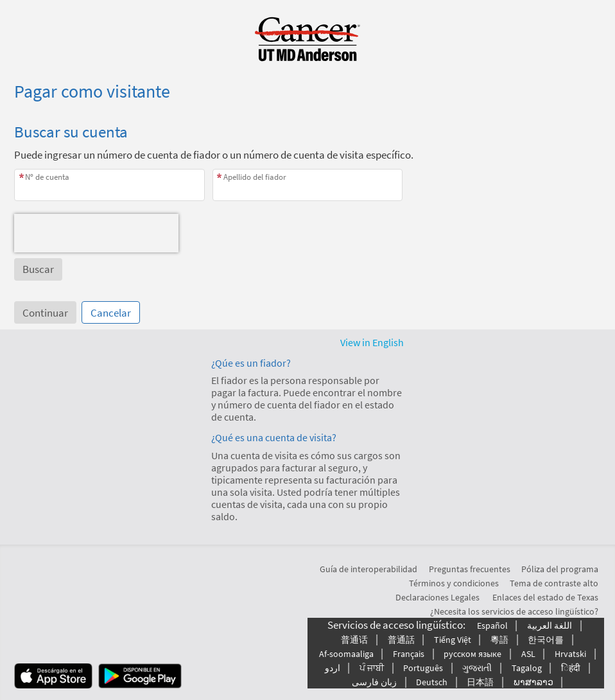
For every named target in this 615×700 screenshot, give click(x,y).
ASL (528, 654)
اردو (333, 668)
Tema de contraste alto (554, 583)
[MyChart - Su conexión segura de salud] (307, 39)
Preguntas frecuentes (470, 569)
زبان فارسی (374, 682)
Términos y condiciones (454, 583)
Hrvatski (570, 654)
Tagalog (527, 668)
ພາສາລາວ (533, 682)
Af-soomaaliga (346, 654)
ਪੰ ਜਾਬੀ (372, 668)
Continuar (45, 313)
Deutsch (432, 682)
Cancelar (111, 313)
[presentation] (96, 233)
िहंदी (571, 668)
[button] (38, 269)
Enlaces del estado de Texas (545, 597)
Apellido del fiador (255, 177)
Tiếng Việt (453, 640)
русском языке (472, 654)
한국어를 (546, 640)
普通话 (354, 640)
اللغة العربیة (550, 626)
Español (492, 626)
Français (409, 654)
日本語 (480, 682)
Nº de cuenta (47, 177)
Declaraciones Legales (437, 597)
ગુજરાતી (477, 668)
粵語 (499, 640)
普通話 (401, 640)
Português (423, 668)
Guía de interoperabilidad (368, 569)
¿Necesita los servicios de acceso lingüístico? (514, 611)
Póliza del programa (560, 569)
